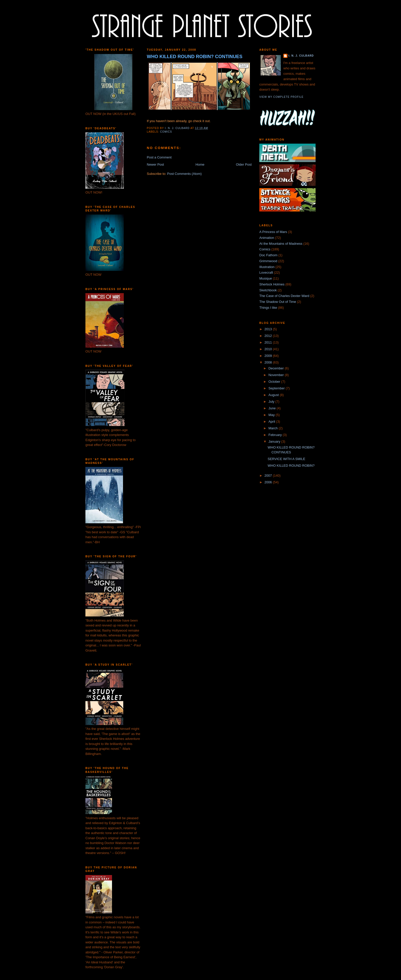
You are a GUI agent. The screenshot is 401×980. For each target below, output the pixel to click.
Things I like (268, 308)
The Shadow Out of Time (278, 302)
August (274, 395)
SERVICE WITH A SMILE (286, 459)
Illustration (267, 267)
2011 (269, 342)
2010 (269, 349)
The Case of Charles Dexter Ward (284, 296)
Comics (166, 132)
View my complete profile (281, 97)
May (272, 415)
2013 (269, 329)
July (272, 402)
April (272, 422)
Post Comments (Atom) (185, 174)
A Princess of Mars (273, 232)
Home (200, 164)
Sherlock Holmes (272, 284)
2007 (269, 476)
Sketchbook (268, 290)
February (276, 435)
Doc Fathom (268, 255)
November (277, 375)
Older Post (244, 164)
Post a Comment (159, 157)
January (275, 441)
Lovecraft (266, 273)
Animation (267, 238)
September (277, 388)
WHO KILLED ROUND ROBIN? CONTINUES (195, 57)
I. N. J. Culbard (301, 56)
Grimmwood (268, 261)
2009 (269, 356)
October (275, 382)
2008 (269, 362)
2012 (269, 336)
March (274, 428)
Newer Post (155, 164)
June (273, 408)
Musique (266, 278)
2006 (269, 482)
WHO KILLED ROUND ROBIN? (291, 466)
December (277, 368)
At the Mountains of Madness (281, 244)
